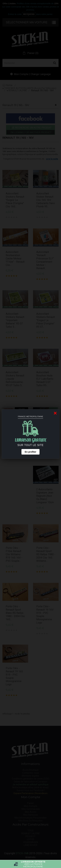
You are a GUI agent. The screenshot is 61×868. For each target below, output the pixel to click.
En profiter (30, 452)
